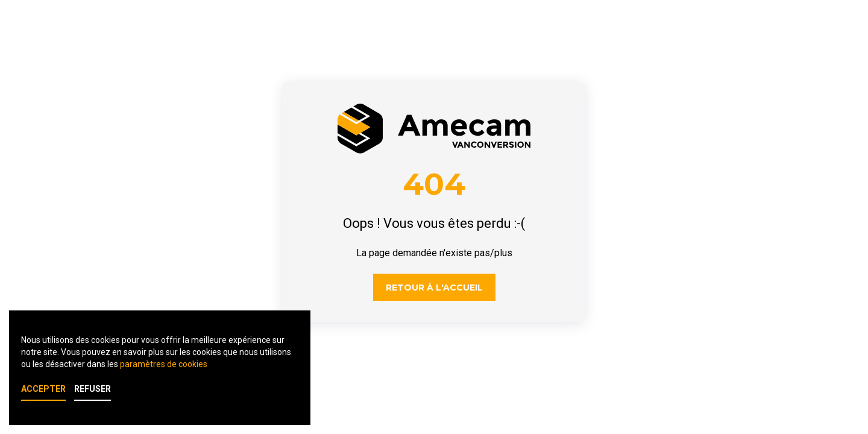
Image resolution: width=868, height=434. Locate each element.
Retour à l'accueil (434, 288)
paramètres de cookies (164, 364)
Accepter (43, 389)
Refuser (93, 389)
